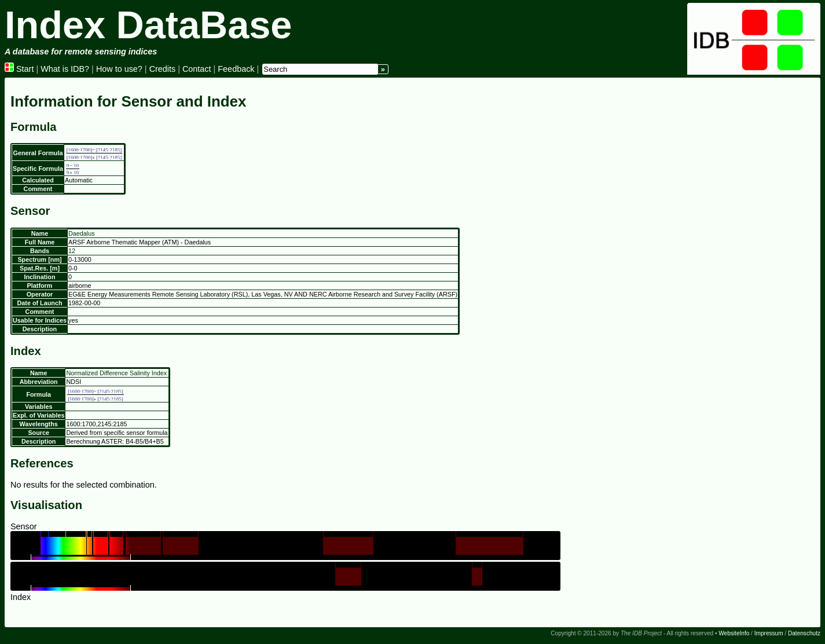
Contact (197, 69)
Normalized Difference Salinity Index (116, 373)
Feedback (236, 69)
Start (19, 69)
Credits (163, 69)
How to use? (119, 69)
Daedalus (82, 233)
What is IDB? (65, 69)
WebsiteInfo (734, 633)
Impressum (769, 633)
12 (72, 251)
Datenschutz (804, 633)
